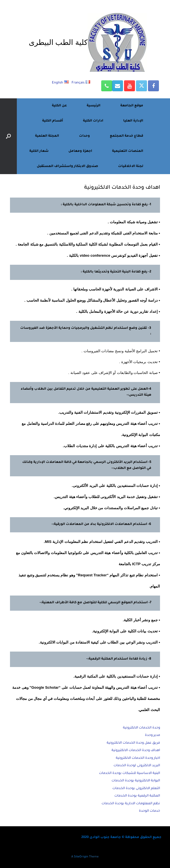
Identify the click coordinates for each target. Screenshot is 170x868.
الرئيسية (94, 106)
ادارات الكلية (93, 121)
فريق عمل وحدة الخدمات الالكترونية (133, 743)
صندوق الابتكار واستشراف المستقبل (67, 167)
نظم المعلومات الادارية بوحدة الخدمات (131, 804)
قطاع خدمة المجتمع (127, 136)
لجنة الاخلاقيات (131, 167)
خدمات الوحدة (149, 811)
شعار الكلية (39, 151)
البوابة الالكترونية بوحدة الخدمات (136, 781)
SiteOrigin (81, 857)
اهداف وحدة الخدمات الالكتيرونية (136, 751)
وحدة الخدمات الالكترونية (141, 728)
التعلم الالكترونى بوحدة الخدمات (136, 789)
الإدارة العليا (133, 121)
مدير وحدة (152, 735)
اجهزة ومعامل (80, 151)
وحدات (84, 136)
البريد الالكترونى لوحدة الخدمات (137, 766)
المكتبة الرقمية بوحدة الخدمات (137, 796)
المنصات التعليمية (128, 151)
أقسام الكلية (53, 121)
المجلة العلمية (47, 136)
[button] (8, 136)
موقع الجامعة (132, 106)
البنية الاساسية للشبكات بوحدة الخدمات (129, 774)
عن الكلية (59, 106)
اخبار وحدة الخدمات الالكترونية (138, 758)
